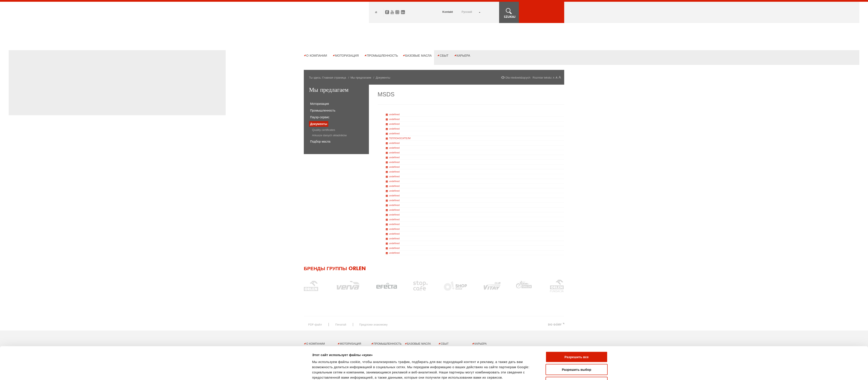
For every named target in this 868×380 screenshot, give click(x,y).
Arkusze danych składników (329, 135)
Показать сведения (328, 334)
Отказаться (577, 318)
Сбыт (444, 55)
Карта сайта (311, 367)
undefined (394, 114)
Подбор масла (320, 141)
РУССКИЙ (467, 12)
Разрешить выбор (576, 306)
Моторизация (347, 55)
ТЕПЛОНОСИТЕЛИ (400, 138)
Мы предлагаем (361, 78)
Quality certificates (324, 130)
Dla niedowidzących (518, 78)
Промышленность (382, 55)
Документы (319, 124)
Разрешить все (576, 293)
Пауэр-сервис (320, 117)
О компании (317, 55)
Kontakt (448, 12)
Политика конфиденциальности (399, 367)
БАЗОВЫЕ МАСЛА (418, 55)
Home (376, 12)
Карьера (463, 55)
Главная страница (334, 78)
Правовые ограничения (349, 367)
